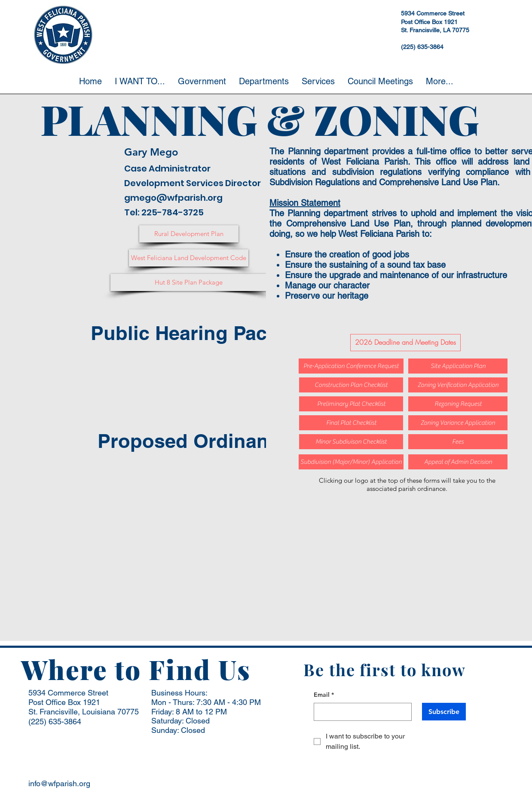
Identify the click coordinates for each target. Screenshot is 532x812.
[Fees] (458, 442)
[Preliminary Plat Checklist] (351, 404)
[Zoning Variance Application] (458, 423)
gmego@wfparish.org (173, 198)
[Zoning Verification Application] (458, 385)
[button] (140, 81)
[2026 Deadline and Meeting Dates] (405, 343)
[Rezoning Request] (458, 404)
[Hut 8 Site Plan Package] (189, 282)
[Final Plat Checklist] (351, 423)
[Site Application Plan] (458, 366)
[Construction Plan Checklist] (351, 385)
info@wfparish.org (59, 783)
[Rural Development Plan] (189, 234)
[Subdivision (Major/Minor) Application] (351, 462)
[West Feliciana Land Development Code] (189, 258)
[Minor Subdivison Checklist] (351, 442)
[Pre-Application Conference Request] (351, 366)
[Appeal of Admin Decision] (458, 462)
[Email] (360, 712)
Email (324, 695)
